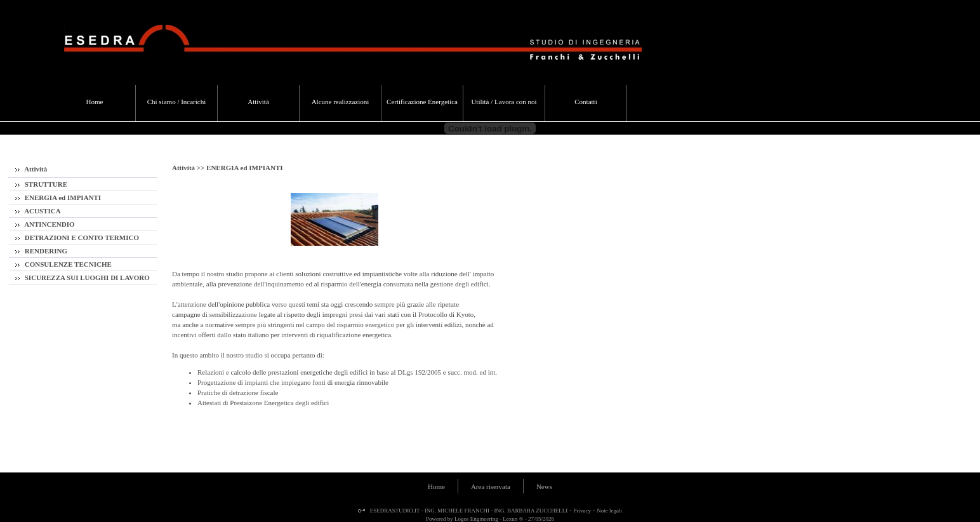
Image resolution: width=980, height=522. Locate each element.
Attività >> (189, 168)
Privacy (583, 511)
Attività (31, 169)
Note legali (609, 511)
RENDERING (41, 251)
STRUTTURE (41, 184)
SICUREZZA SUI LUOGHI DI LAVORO (83, 278)
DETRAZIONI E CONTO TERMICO (77, 238)
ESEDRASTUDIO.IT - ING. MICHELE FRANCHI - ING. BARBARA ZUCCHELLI (468, 511)
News (544, 486)
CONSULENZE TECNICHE (63, 264)
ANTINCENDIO (45, 224)
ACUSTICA (38, 211)
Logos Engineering (476, 519)
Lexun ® (513, 519)
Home (436, 486)
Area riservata (491, 486)
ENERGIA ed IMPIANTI (58, 197)
